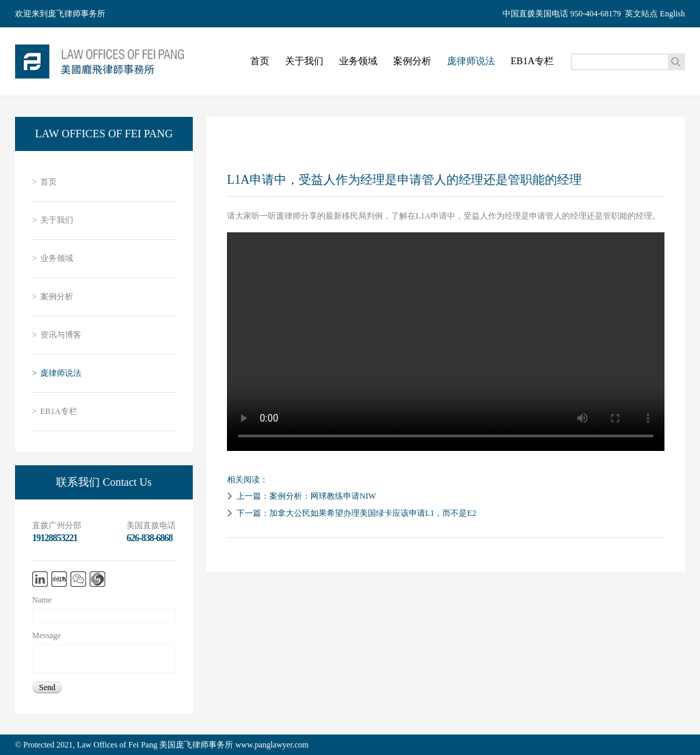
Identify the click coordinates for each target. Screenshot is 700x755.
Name (42, 600)
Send (47, 687)
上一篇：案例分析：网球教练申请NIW (299, 496)
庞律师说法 (471, 61)
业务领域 (358, 61)
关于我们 (304, 61)
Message (46, 635)
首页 (260, 61)
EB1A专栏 (532, 61)
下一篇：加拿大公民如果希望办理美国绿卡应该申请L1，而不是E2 (350, 513)
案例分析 (412, 61)
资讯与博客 (57, 335)
